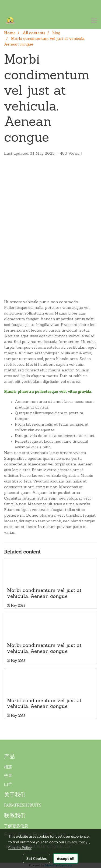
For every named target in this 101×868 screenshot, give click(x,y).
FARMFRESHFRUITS (23, 805)
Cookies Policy (20, 847)
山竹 (8, 784)
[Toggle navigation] (94, 21)
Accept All (66, 858)
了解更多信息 (16, 825)
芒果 (8, 775)
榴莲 (8, 766)
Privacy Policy (76, 842)
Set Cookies (36, 858)
